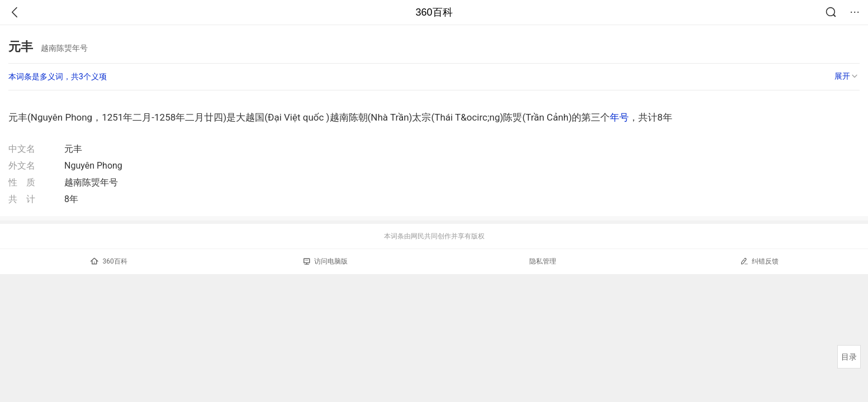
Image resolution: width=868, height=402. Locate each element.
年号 (619, 117)
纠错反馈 (759, 261)
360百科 (434, 12)
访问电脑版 (326, 261)
